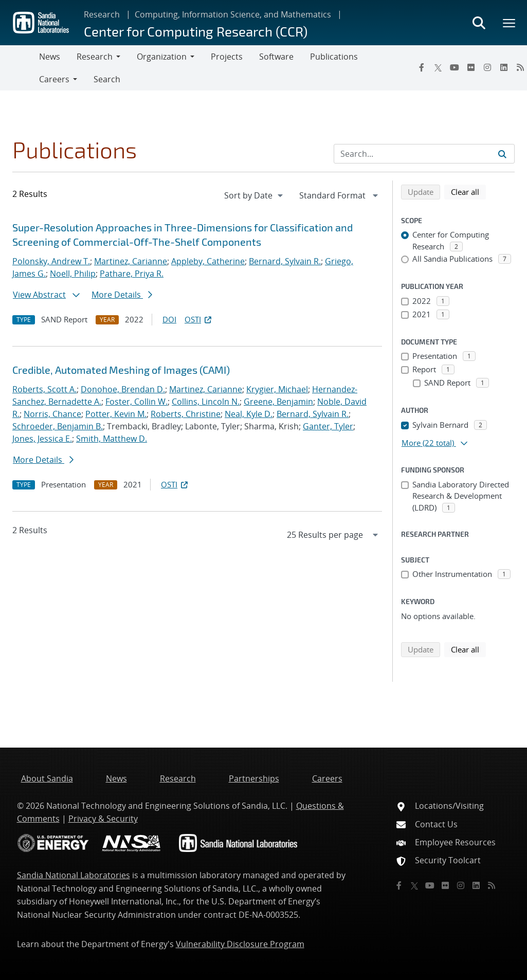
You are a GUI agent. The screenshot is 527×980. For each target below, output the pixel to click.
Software (276, 57)
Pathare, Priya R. (132, 274)
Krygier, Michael (277, 389)
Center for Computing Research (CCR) (196, 31)
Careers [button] (54, 79)
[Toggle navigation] (20, 68)
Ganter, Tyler (328, 426)
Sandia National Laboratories (74, 875)
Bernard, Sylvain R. (285, 261)
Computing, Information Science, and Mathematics (233, 14)
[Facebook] (422, 67)
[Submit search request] (502, 154)
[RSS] (492, 885)
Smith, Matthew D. (112, 439)
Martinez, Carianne (131, 261)
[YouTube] (455, 67)
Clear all (468, 191)
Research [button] (95, 57)
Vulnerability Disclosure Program (240, 944)
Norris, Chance (52, 414)
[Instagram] (487, 67)
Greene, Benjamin (278, 402)
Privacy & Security (103, 819)
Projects (227, 57)
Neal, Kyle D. (249, 414)
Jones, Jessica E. (42, 439)
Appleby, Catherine (208, 261)
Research (102, 14)
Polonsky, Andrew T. (51, 261)
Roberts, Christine (186, 414)
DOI (169, 319)
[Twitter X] (438, 67)
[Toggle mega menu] (510, 23)
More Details (122, 295)
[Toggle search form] (479, 23)
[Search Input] (424, 154)
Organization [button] (162, 57)
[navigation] (255, 195)
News (50, 57)
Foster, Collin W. (137, 402)
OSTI (199, 319)
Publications (334, 57)
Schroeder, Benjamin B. (58, 426)
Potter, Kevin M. (116, 414)
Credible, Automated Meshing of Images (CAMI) (121, 370)
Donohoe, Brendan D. (123, 389)
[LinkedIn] (504, 67)
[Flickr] (471, 67)
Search (107, 79)
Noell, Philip (73, 274)
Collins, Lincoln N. (206, 402)
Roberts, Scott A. (44, 389)
